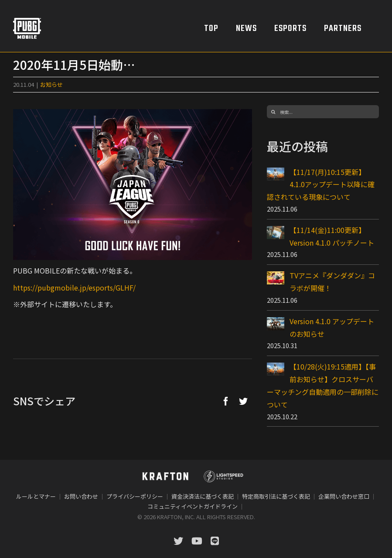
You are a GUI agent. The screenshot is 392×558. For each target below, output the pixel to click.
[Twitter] (243, 401)
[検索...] (323, 112)
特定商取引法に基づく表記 (276, 496)
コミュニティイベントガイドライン (193, 506)
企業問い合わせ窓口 (344, 496)
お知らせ (51, 84)
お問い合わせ (81, 496)
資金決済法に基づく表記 (203, 496)
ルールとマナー (36, 496)
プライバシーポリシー (135, 496)
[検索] (273, 112)
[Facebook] (226, 401)
